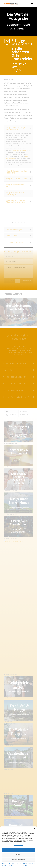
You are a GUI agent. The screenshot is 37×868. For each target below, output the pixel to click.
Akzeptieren (18, 850)
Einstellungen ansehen (18, 860)
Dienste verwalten (19, 845)
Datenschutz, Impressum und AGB (15, 864)
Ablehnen (19, 855)
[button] (34, 829)
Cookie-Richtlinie (4, 864)
